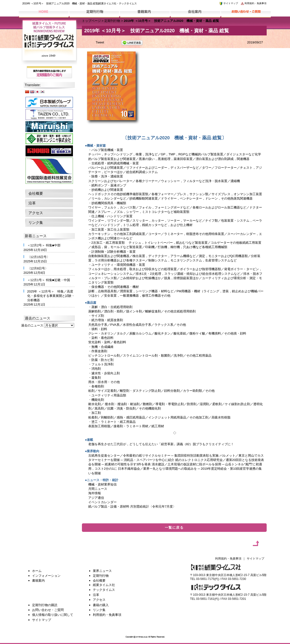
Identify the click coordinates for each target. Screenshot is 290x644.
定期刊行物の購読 (45, 605)
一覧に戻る (174, 527)
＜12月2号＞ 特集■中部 (44, 245)
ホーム (37, 571)
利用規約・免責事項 (254, 3)
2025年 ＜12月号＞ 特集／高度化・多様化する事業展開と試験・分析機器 (51, 296)
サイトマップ (228, 3)
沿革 (32, 203)
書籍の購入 (101, 605)
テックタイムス (104, 590)
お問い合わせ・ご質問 (48, 610)
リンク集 (36, 222)
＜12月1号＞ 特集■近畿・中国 (49, 280)
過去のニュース (32, 325)
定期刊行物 (112, 21)
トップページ (91, 21)
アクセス (36, 213)
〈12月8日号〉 (38, 268)
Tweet (100, 42)
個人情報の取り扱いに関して (53, 615)
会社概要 (36, 193)
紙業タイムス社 (104, 585)
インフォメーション (46, 576)
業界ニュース (102, 571)
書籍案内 (38, 581)
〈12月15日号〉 (39, 257)
